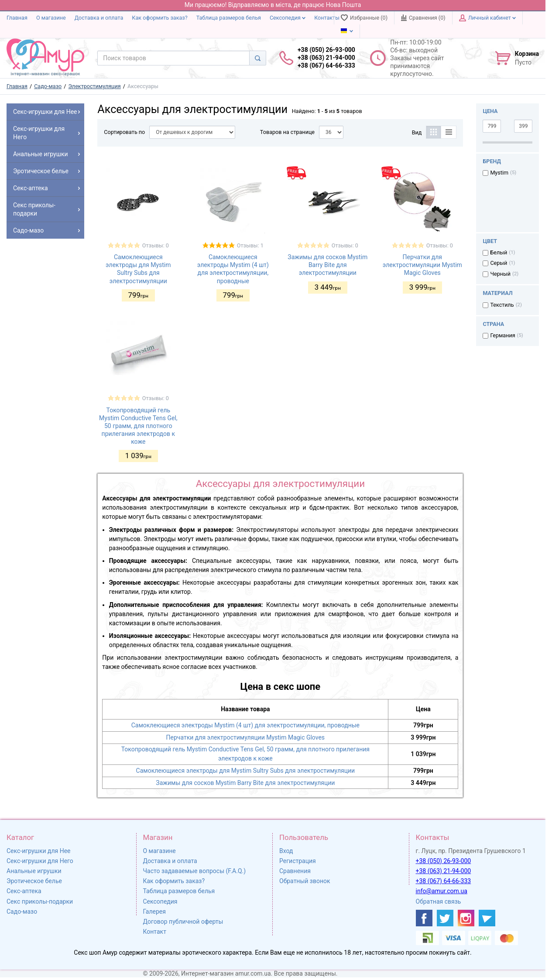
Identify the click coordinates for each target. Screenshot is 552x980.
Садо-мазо (22, 911)
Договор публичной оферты (183, 922)
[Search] (258, 58)
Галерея (154, 911)
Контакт (155, 932)
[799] (492, 126)
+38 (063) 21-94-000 (444, 871)
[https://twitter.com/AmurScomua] (445, 918)
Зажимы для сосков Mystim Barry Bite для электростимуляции (327, 265)
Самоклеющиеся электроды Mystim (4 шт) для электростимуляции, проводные (245, 725)
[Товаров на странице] (331, 132)
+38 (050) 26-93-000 (444, 861)
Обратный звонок (305, 881)
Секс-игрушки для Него (40, 861)
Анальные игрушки (34, 871)
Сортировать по (124, 132)
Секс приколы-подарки (40, 901)
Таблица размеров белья (229, 18)
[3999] (523, 126)
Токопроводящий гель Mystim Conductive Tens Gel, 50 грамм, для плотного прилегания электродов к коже (138, 426)
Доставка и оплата (99, 18)
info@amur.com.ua (442, 891)
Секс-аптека (24, 891)
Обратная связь (439, 901)
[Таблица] (434, 132)
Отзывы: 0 (156, 245)
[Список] (449, 132)
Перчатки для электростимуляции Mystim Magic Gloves (422, 265)
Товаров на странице (287, 132)
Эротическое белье (34, 881)
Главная (17, 18)
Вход (286, 851)
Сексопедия (288, 18)
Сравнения (295, 871)
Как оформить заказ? (159, 18)
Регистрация (298, 861)
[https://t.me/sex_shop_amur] (487, 918)
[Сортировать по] (192, 132)
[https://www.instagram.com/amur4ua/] (466, 918)
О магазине (51, 18)
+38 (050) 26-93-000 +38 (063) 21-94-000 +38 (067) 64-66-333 (326, 58)
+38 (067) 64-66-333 (444, 881)
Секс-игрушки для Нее (39, 851)
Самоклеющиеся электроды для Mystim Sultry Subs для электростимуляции (246, 771)
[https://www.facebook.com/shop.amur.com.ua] (424, 918)
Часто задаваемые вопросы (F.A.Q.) (195, 871)
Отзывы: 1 (250, 245)
